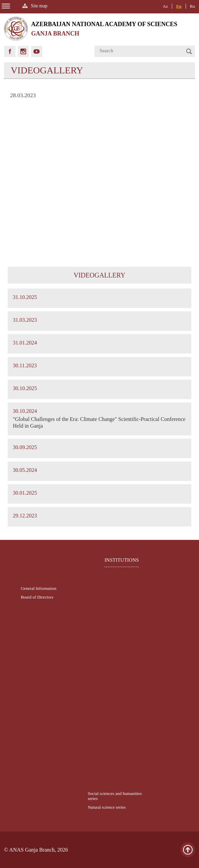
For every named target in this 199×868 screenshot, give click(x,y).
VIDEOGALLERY (99, 275)
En (179, 6)
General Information (39, 588)
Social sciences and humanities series (115, 796)
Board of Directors (37, 597)
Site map (39, 6)
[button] (189, 51)
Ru (192, 6)
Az (165, 6)
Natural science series (107, 807)
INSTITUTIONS (122, 560)
